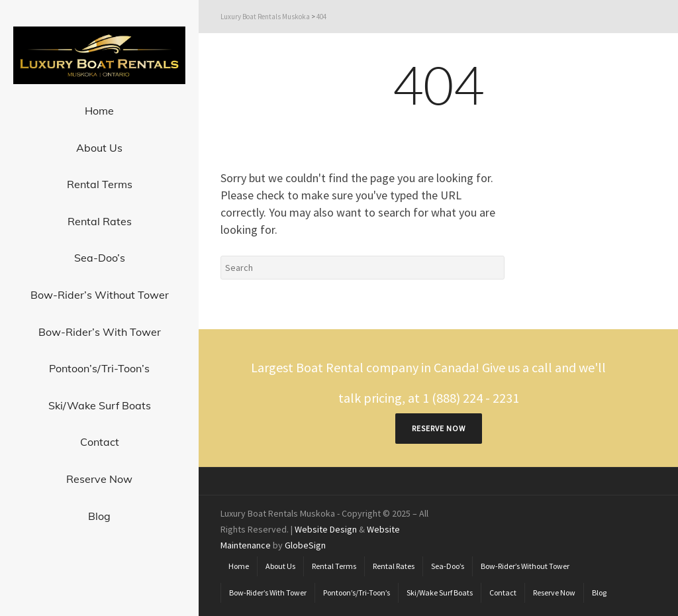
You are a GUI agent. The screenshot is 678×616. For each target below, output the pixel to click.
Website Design (326, 529)
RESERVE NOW (439, 428)
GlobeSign (305, 545)
